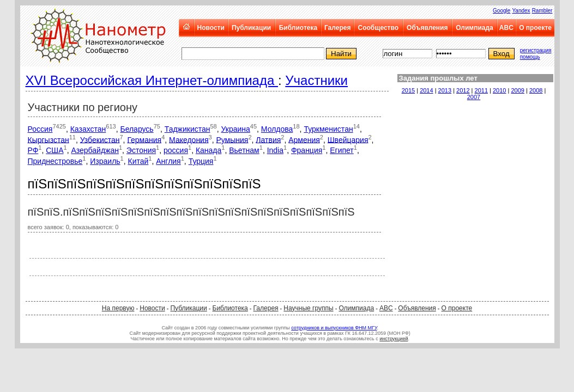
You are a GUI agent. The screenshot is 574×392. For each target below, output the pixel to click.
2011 (481, 90)
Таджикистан (188, 129)
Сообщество (378, 28)
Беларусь (137, 129)
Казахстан (88, 129)
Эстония (141, 150)
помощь (530, 57)
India (275, 150)
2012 (463, 90)
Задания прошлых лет (438, 78)
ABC (506, 28)
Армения (304, 139)
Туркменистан (328, 129)
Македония (189, 139)
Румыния (232, 139)
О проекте (535, 28)
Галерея (337, 28)
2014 (426, 90)
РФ (33, 150)
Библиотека (298, 28)
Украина (236, 129)
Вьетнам (244, 150)
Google (502, 11)
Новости (211, 28)
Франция (307, 150)
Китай (138, 161)
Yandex (521, 11)
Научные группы (308, 308)
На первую (118, 308)
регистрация (536, 50)
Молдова (277, 129)
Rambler (542, 11)
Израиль (105, 161)
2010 (499, 90)
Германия (144, 139)
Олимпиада (475, 28)
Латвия (268, 139)
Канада (209, 150)
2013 (445, 90)
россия (176, 150)
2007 (474, 97)
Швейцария (348, 139)
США (55, 150)
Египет (342, 150)
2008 (536, 90)
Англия (168, 161)
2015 (408, 90)
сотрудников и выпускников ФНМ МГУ (334, 328)
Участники (316, 80)
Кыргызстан (49, 139)
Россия (40, 129)
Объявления (427, 28)
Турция (201, 161)
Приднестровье (55, 161)
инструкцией (394, 339)
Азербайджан (95, 150)
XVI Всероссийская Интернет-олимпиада (152, 80)
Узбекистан (100, 139)
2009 (517, 90)
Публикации (251, 28)
